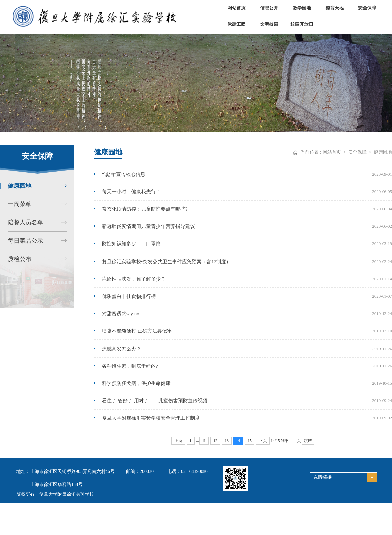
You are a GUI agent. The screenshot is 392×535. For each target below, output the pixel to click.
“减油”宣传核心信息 (124, 174)
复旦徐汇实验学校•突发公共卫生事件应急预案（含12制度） (166, 262)
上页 (178, 441)
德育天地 (335, 8)
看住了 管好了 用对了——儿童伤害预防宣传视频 (155, 401)
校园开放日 (302, 24)
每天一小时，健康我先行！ (131, 192)
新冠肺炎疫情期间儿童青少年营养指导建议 (148, 226)
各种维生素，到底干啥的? (130, 366)
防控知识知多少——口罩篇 (131, 244)
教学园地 (302, 8)
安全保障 (367, 8)
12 (215, 441)
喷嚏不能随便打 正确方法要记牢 (137, 331)
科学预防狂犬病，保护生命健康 (136, 383)
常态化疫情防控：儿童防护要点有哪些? (145, 209)
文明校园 (269, 24)
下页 (263, 441)
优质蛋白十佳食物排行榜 (129, 296)
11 (204, 441)
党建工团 (237, 24)
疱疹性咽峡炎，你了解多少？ (134, 279)
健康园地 (383, 152)
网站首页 (237, 8)
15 (250, 441)
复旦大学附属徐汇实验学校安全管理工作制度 (151, 418)
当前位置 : (311, 152)
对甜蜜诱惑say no (121, 314)
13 (227, 441)
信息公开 (269, 8)
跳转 (308, 441)
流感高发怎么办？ (122, 349)
